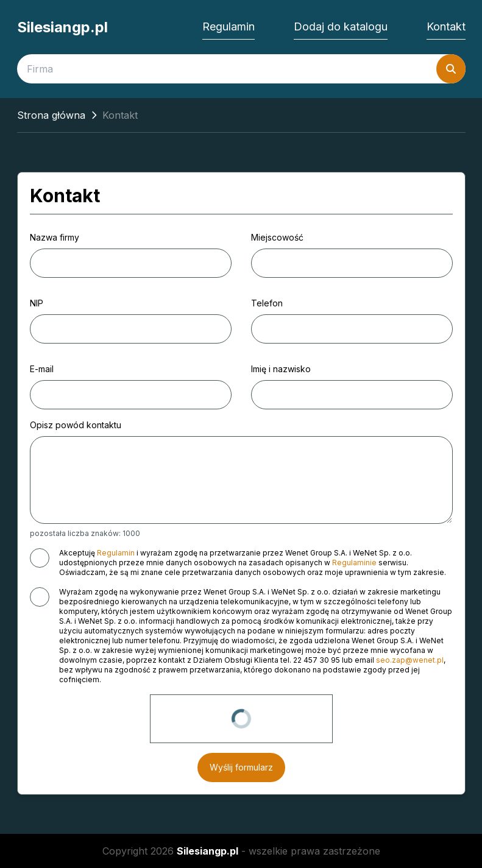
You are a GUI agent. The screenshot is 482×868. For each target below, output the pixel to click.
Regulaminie (354, 563)
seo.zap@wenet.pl (410, 660)
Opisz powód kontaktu (76, 425)
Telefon (267, 303)
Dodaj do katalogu (341, 26)
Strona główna (51, 115)
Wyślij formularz (241, 767)
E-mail (42, 369)
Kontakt (446, 26)
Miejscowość (277, 237)
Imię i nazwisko (281, 369)
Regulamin (229, 26)
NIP (37, 303)
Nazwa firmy (55, 237)
